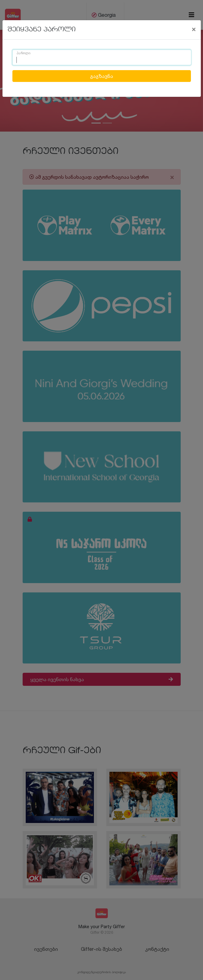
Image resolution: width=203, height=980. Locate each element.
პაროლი (24, 53)
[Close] (194, 29)
